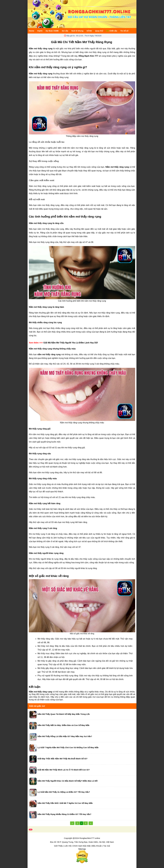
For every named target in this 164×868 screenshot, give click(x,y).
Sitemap (82, 849)
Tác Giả (107, 846)
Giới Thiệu (58, 846)
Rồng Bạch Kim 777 (88, 56)
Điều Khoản (97, 846)
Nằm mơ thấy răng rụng (40, 692)
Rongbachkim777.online (90, 838)
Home (32, 31)
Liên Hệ (68, 846)
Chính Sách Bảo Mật (81, 846)
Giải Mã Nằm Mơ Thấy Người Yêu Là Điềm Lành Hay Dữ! (71, 343)
